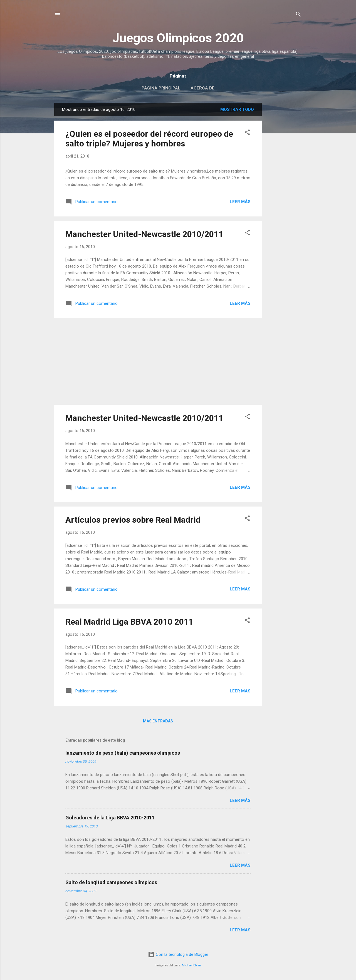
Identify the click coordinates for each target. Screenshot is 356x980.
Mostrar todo (237, 109)
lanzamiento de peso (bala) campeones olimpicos (123, 753)
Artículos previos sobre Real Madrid (133, 520)
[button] (247, 133)
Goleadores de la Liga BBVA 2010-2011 (110, 818)
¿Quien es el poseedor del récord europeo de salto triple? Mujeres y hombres (149, 139)
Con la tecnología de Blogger (178, 954)
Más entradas (158, 721)
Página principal (161, 88)
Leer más (240, 202)
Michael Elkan (191, 965)
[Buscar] (298, 15)
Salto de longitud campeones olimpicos (111, 882)
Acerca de (202, 88)
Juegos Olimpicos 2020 (178, 38)
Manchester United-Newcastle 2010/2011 (144, 234)
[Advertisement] (284, 186)
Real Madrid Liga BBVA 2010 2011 (129, 622)
